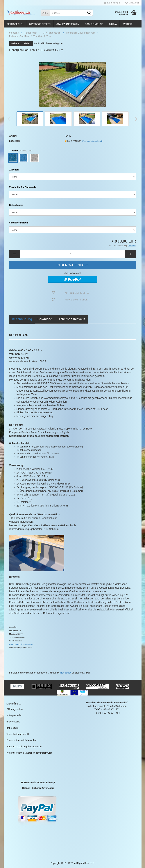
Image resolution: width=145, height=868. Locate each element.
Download (45, 319)
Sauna (113, 24)
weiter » (15, 43)
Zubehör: (14, 170)
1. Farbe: (21, 151)
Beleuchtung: (16, 205)
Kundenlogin (112, 3)
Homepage (66, 673)
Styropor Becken (40, 24)
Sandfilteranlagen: (19, 223)
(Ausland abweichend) (92, 141)
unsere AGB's (13, 722)
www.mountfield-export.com (21, 644)
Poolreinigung (94, 24)
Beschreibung (22, 319)
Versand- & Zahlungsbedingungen (24, 747)
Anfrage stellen (14, 715)
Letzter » (27, 43)
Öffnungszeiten (15, 709)
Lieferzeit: (15, 141)
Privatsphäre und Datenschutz (22, 740)
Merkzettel (132, 3)
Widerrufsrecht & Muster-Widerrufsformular (29, 753)
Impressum (12, 728)
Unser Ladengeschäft (18, 734)
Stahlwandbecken (68, 24)
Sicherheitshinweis (71, 319)
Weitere (127, 24)
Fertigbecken (15, 24)
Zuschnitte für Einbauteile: (23, 187)
